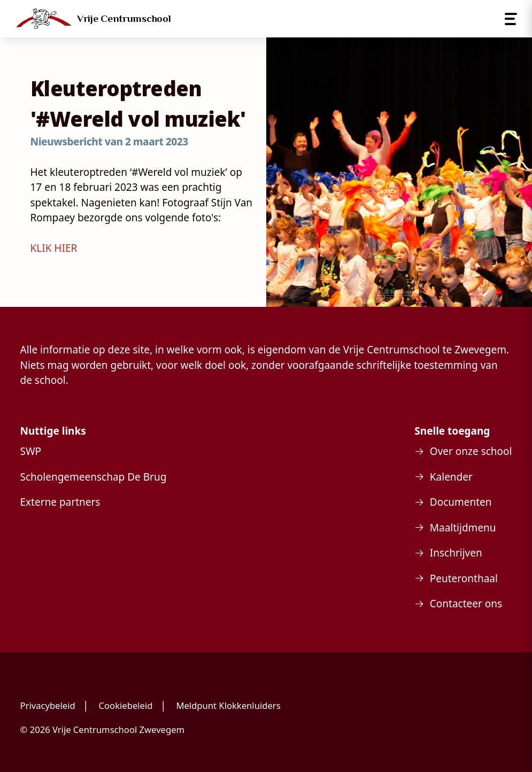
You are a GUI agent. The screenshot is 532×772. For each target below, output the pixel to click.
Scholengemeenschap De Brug (94, 477)
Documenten (461, 502)
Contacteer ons (466, 604)
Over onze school (471, 451)
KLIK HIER (54, 248)
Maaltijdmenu (463, 528)
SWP (31, 451)
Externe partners (60, 502)
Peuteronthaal (464, 578)
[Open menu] (511, 19)
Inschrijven (456, 553)
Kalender (451, 477)
